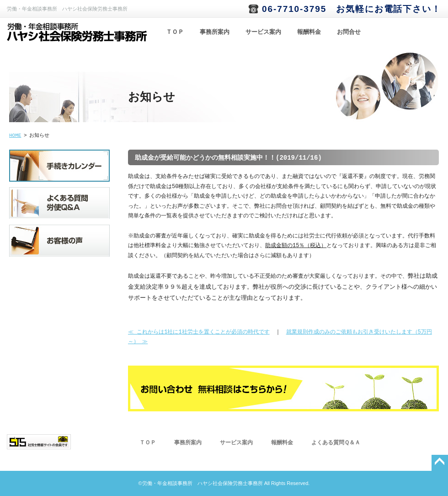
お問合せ (349, 32)
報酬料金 (309, 32)
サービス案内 (263, 32)
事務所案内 (215, 32)
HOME (15, 136)
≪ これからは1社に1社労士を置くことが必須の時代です (199, 332)
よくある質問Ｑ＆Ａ (336, 443)
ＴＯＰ (175, 32)
